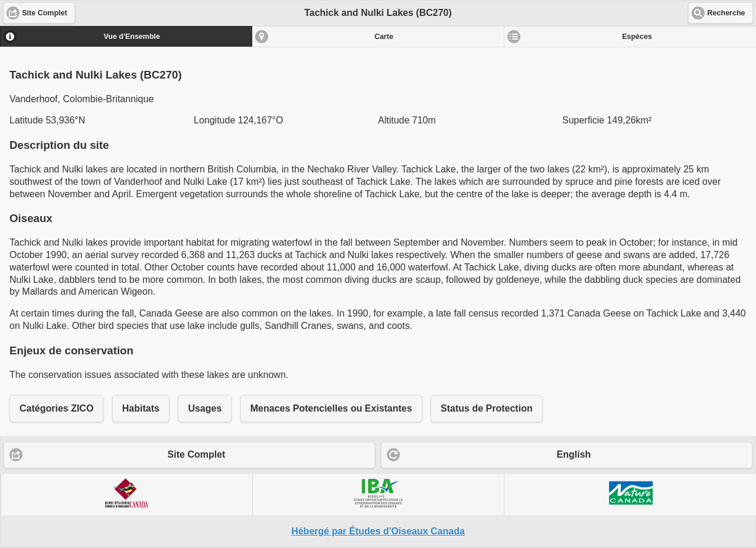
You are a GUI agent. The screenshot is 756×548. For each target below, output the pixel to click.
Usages (205, 408)
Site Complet (197, 454)
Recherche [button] (726, 13)
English (574, 454)
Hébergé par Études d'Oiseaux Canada (378, 531)
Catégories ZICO (56, 408)
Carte (384, 37)
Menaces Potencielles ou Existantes (331, 408)
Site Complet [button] (44, 13)
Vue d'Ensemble (132, 37)
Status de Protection (487, 408)
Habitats (141, 408)
